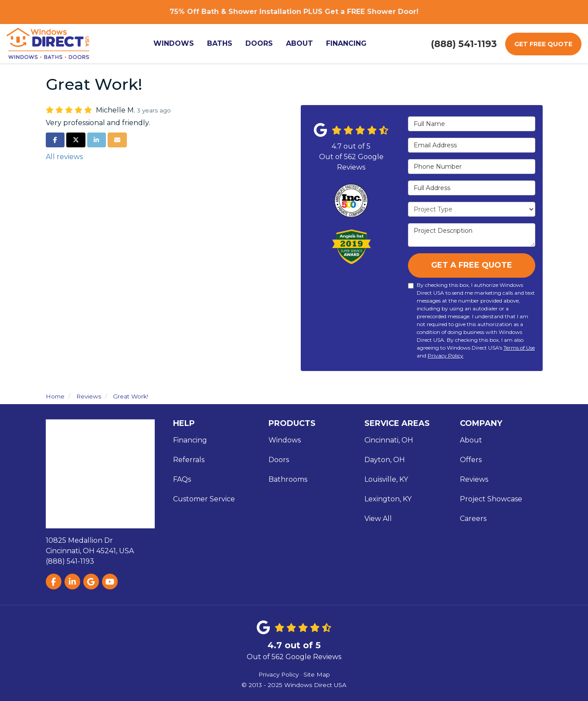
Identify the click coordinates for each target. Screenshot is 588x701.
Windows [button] (176, 43)
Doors (279, 460)
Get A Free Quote (472, 265)
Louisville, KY (386, 479)
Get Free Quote (543, 44)
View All (378, 519)
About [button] (302, 43)
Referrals (189, 460)
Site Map (317, 674)
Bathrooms (288, 479)
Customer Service (204, 499)
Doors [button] (261, 43)
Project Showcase (491, 499)
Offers (471, 460)
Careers (473, 519)
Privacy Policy (445, 356)
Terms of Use (519, 348)
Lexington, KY (388, 499)
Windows (285, 440)
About (471, 440)
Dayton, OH (385, 460)
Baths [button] (222, 43)
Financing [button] (348, 43)
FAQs (182, 479)
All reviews (64, 157)
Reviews (474, 479)
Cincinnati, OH (389, 440)
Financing (190, 440)
